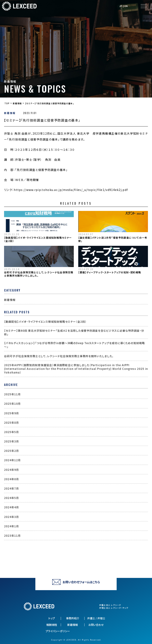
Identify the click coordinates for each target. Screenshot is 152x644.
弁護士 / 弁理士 (96, 618)
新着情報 (10, 113)
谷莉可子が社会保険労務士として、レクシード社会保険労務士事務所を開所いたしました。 (39, 274)
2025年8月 (11, 423)
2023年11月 (12, 536)
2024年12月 (12, 460)
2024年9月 (11, 470)
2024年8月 (11, 479)
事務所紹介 (73, 618)
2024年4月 (11, 507)
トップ (52, 618)
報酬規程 (52, 625)
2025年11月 (12, 394)
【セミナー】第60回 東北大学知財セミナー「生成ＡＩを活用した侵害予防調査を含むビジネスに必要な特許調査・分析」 (74, 333)
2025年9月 (11, 413)
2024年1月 (11, 526)
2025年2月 (11, 451)
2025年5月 (11, 432)
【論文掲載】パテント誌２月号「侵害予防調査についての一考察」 (113, 239)
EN (126, 6)
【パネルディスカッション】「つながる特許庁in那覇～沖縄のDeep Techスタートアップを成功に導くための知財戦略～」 (74, 345)
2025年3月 (11, 441)
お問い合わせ (96, 625)
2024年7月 (11, 489)
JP (121, 6)
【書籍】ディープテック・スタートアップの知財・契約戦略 (110, 272)
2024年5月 (11, 498)
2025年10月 (12, 404)
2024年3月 (11, 517)
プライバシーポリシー (58, 631)
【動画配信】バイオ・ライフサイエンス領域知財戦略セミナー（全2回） (38, 239)
